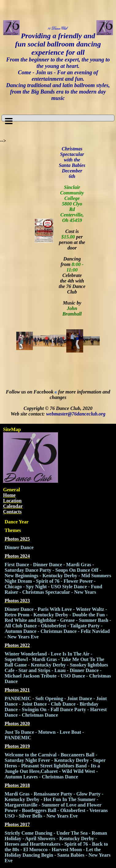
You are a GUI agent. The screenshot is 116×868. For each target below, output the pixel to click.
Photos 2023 (17, 601)
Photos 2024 (17, 556)
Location (12, 501)
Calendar (13, 506)
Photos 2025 (17, 539)
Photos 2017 (17, 824)
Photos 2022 (17, 645)
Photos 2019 (17, 746)
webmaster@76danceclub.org (76, 414)
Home (9, 495)
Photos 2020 (17, 724)
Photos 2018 (17, 785)
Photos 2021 (17, 690)
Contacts (12, 512)
